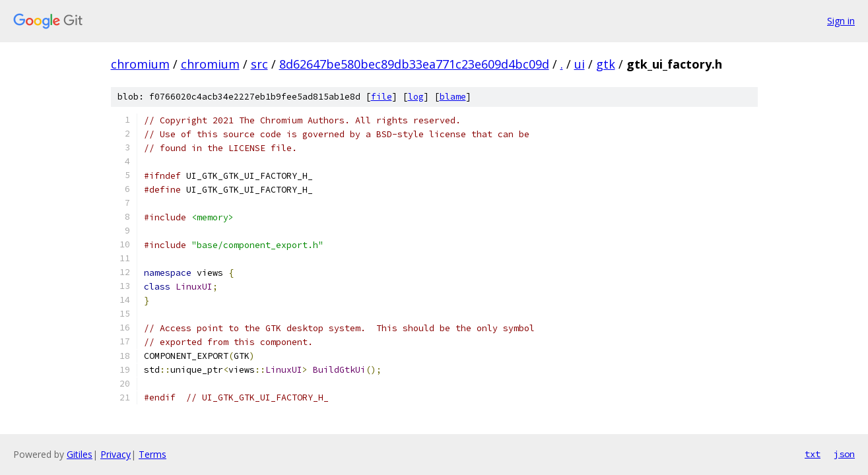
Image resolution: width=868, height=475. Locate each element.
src (259, 64)
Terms (152, 454)
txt (813, 454)
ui (580, 64)
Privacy (116, 454)
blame (453, 97)
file (382, 97)
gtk (606, 64)
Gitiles (80, 454)
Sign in (841, 21)
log (416, 97)
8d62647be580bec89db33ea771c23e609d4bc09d (414, 64)
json (844, 454)
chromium (140, 64)
